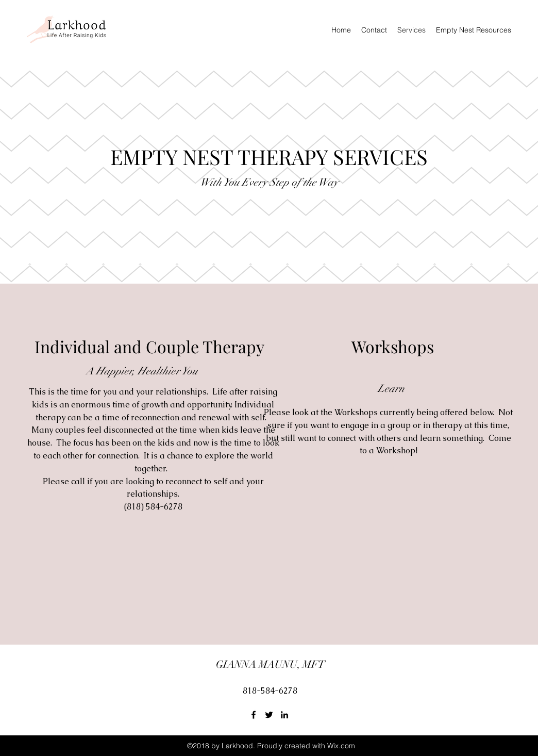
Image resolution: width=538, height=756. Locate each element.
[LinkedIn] (284, 715)
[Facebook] (254, 715)
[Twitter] (269, 715)
